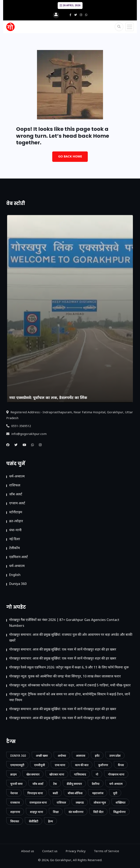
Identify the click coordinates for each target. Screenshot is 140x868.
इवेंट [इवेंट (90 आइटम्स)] (97, 756)
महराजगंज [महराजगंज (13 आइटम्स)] (98, 793)
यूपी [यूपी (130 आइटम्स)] (115, 793)
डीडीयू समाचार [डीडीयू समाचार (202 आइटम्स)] (74, 784)
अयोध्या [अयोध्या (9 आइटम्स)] (62, 756)
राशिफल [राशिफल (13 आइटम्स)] (61, 802)
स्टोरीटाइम (16, 513)
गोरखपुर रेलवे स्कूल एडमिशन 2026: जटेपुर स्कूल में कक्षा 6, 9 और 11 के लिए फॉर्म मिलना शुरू (69, 668)
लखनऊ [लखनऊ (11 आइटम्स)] (80, 802)
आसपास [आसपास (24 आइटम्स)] (80, 756)
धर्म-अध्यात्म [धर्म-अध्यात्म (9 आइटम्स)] (116, 784)
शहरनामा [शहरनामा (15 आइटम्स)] (15, 812)
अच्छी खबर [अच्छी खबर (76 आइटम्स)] (42, 756)
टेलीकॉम (15, 548)
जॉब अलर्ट (16, 495)
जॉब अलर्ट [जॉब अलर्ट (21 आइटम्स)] (38, 784)
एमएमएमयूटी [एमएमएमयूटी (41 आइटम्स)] (17, 765)
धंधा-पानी (15, 530)
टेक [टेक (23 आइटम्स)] (55, 784)
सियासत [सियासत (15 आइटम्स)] (15, 821)
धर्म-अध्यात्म (17, 477)
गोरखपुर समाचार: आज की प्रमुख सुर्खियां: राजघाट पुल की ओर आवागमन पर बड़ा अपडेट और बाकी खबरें (71, 638)
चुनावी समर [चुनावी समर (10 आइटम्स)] (16, 784)
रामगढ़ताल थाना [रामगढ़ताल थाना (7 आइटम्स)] (38, 802)
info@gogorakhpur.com (26, 434)
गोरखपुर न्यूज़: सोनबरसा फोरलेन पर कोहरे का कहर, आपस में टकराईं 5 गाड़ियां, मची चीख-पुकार (70, 686)
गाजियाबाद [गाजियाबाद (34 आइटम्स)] (80, 774)
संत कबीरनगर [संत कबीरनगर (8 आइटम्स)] (76, 812)
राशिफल (15, 486)
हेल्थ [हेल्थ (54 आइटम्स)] (50, 821)
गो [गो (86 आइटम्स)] (97, 774)
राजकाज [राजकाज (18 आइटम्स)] (15, 802)
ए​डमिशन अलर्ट (18, 557)
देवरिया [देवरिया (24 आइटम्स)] (96, 784)
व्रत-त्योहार (16, 521)
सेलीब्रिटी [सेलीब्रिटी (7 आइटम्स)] (34, 821)
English (15, 575)
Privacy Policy (76, 851)
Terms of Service (106, 851)
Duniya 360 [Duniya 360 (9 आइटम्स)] (18, 756)
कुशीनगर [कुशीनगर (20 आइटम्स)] (103, 765)
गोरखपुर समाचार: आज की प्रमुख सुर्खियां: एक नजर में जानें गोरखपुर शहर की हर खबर (63, 650)
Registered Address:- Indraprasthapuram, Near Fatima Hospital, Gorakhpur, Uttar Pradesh (70, 415)
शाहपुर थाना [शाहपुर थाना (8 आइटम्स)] (36, 812)
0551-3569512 (19, 426)
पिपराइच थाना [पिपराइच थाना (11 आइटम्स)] (35, 793)
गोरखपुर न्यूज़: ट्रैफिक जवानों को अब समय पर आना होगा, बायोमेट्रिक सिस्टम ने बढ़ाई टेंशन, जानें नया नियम (70, 698)
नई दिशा (15, 539)
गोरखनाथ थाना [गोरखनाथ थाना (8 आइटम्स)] (116, 774)
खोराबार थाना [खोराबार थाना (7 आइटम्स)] (57, 774)
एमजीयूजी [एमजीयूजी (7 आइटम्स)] (39, 765)
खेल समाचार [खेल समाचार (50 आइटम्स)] (33, 774)
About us (28, 851)
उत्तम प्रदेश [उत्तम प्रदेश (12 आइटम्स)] (115, 756)
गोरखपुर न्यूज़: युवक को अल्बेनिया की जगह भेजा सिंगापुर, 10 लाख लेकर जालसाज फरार (65, 677)
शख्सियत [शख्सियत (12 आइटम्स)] (120, 802)
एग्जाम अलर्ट (17, 504)
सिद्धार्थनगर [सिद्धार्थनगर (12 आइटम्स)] (119, 812)
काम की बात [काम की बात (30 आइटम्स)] (82, 765)
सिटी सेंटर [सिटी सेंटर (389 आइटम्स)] (98, 812)
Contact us (50, 851)
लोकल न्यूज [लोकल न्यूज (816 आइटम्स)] (100, 802)
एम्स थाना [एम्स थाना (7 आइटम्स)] (60, 765)
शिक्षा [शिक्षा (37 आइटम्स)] (56, 812)
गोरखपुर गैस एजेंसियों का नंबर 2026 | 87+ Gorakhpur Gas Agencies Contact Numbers (64, 623)
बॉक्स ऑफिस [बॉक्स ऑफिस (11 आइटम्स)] (75, 793)
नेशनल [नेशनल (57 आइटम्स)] (14, 793)
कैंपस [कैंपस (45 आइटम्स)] (121, 765)
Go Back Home (70, 157)
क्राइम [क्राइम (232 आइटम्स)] (13, 774)
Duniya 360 (18, 584)
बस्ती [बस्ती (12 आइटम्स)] (55, 793)
